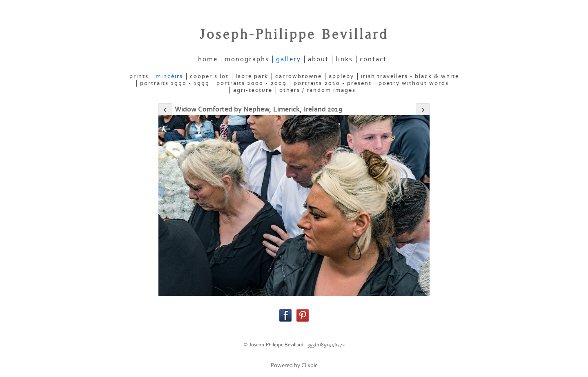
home (208, 59)
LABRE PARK (252, 76)
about (318, 59)
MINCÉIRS (169, 76)
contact (373, 59)
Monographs (247, 59)
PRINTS (139, 76)
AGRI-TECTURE (253, 90)
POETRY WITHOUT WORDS (414, 83)
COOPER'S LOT (209, 76)
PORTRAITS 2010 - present (333, 83)
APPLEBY (341, 76)
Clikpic (310, 365)
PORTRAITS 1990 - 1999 (175, 83)
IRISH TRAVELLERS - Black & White (410, 76)
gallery (288, 59)
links (344, 59)
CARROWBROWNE (298, 76)
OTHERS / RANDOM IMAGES (317, 90)
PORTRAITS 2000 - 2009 (252, 83)
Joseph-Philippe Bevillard (294, 35)
